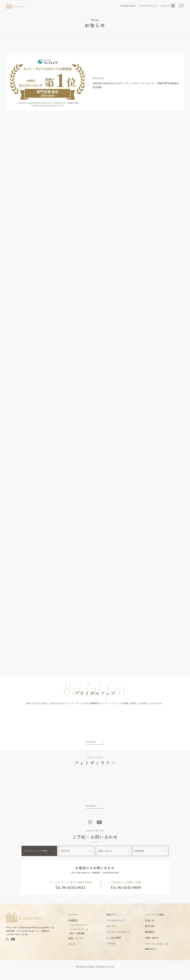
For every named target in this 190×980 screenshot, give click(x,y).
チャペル (73, 922)
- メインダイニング (77, 932)
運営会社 (149, 956)
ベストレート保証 (154, 922)
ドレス (72, 951)
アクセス (165, 6)
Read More (95, 747)
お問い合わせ (114, 857)
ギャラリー (112, 933)
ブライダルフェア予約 (39, 857)
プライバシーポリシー (155, 951)
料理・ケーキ (75, 945)
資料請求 (151, 857)
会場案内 (73, 927)
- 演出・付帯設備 (76, 940)
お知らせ (149, 927)
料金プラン (112, 922)
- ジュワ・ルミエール (78, 936)
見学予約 (77, 857)
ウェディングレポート (118, 939)
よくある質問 (114, 945)
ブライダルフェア (148, 6)
